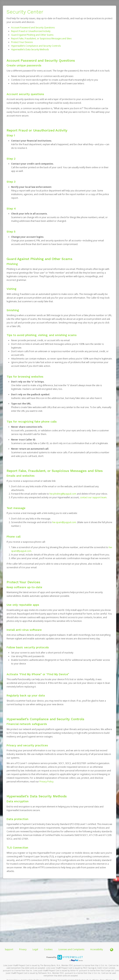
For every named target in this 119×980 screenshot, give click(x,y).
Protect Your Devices (22, 42)
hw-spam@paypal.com (64, 522)
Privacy (23, 949)
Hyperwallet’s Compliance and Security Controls (36, 46)
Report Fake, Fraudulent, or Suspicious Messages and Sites (41, 38)
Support (9, 949)
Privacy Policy (46, 782)
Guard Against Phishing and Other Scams (32, 35)
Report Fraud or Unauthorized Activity (31, 31)
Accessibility (97, 949)
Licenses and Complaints (72, 949)
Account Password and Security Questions (33, 28)
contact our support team (93, 497)
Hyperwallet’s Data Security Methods (30, 49)
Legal (35, 949)
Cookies (48, 949)
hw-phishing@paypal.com (63, 494)
